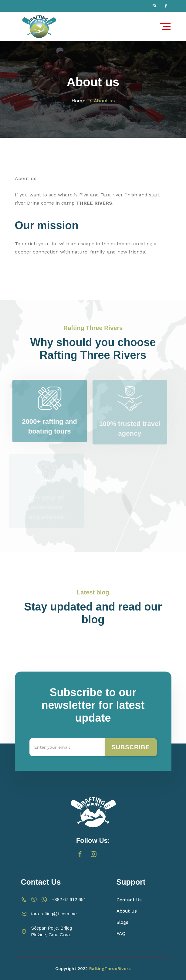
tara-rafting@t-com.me (54, 914)
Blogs (122, 922)
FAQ (121, 934)
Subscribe (131, 747)
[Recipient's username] (67, 747)
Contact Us (129, 900)
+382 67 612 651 (69, 899)
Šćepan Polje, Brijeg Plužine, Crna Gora (52, 931)
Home (78, 101)
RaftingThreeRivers (110, 968)
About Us (127, 911)
